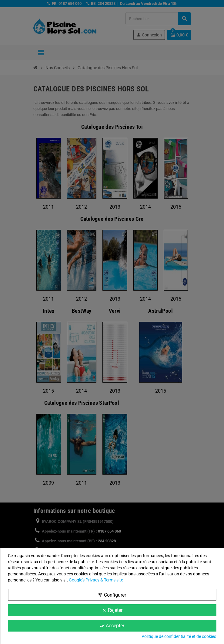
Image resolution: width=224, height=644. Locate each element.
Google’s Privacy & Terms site (96, 580)
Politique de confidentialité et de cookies (179, 636)
